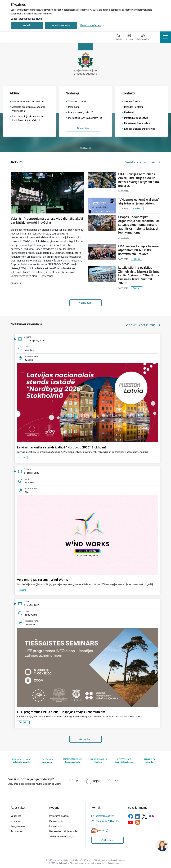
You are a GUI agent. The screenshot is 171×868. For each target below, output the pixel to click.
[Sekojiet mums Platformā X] (144, 816)
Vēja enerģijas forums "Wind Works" (43, 580)
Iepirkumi (16, 821)
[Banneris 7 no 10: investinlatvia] (124, 761)
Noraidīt (27, 25)
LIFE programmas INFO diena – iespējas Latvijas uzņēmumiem (61, 712)
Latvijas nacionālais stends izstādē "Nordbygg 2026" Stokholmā (62, 447)
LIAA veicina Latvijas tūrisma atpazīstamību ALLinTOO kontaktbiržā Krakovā (138, 250)
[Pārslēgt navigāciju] (165, 37)
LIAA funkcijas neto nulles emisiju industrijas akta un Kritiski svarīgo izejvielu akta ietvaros (139, 180)
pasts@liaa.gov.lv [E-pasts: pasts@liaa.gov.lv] (105, 816)
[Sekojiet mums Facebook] (131, 816)
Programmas (18, 826)
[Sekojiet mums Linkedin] (138, 816)
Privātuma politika (59, 816)
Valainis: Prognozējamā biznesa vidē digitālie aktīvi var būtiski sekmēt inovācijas (47, 221)
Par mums (16, 831)
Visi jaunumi (85, 303)
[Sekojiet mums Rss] (138, 822)
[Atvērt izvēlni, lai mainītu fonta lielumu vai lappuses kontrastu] (143, 38)
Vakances (16, 816)
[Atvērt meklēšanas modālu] (119, 38)
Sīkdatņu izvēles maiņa (61, 836)
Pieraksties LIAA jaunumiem (64, 831)
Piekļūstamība (57, 821)
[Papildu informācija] (107, 831)
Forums (23, 590)
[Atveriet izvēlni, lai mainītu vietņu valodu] (129, 37)
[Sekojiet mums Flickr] (151, 816)
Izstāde (22, 458)
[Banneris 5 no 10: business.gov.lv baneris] (73, 761)
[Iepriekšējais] (16, 761)
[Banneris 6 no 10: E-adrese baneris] (98, 761)
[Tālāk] (155, 761)
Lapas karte (56, 826)
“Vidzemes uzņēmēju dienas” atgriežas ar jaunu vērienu (139, 201)
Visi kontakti (108, 840)
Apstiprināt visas (61, 25)
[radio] (73, 781)
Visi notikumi (86, 739)
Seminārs (23, 722)
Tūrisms (137, 259)
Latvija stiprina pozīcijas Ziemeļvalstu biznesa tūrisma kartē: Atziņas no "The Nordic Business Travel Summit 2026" (139, 275)
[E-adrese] (98, 831)
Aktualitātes (83, 128)
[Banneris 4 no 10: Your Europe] (47, 761)
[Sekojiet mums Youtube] (131, 822)
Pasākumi (137, 208)
